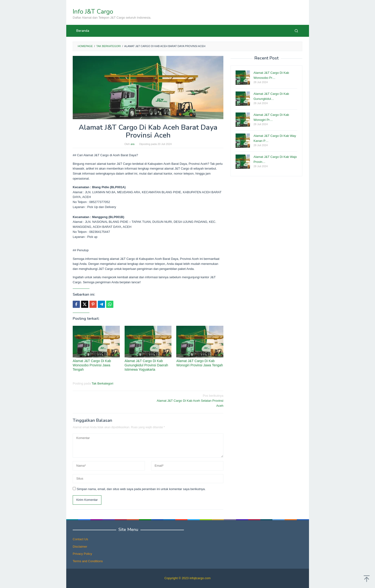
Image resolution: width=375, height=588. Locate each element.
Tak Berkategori (102, 383)
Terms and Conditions (88, 561)
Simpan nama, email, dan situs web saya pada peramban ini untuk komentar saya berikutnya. (141, 489)
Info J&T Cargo (93, 12)
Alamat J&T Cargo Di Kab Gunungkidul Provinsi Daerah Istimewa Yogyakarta (146, 365)
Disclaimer (80, 547)
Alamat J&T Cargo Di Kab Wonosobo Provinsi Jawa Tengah (92, 365)
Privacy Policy (82, 554)
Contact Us (80, 539)
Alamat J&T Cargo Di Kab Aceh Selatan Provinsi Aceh (187, 400)
